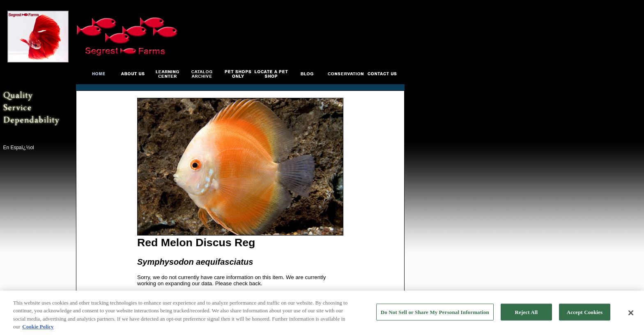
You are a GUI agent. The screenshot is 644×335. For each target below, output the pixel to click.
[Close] (631, 314)
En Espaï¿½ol (18, 148)
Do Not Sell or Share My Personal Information (435, 313)
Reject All (527, 313)
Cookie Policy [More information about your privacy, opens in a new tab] (38, 328)
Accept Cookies (585, 313)
